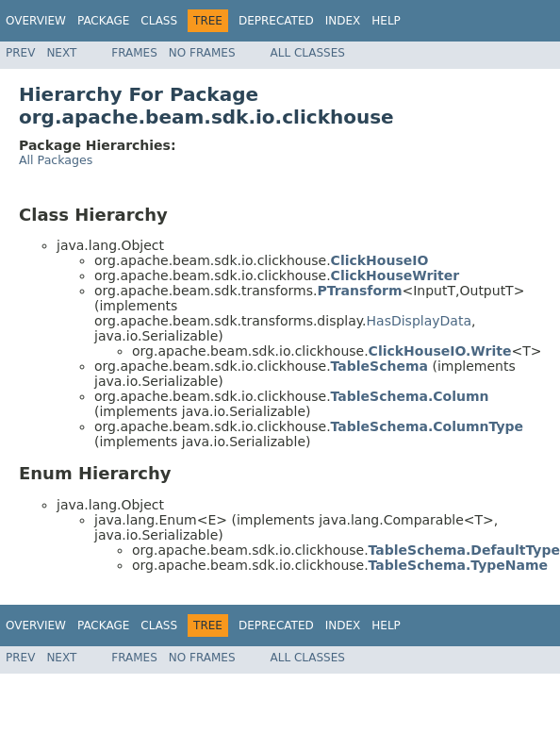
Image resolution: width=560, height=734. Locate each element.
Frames (134, 53)
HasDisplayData (419, 321)
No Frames (202, 53)
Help (386, 21)
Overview (36, 21)
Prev (20, 53)
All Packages (56, 160)
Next (61, 53)
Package (103, 21)
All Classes (308, 53)
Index (343, 21)
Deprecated (276, 21)
